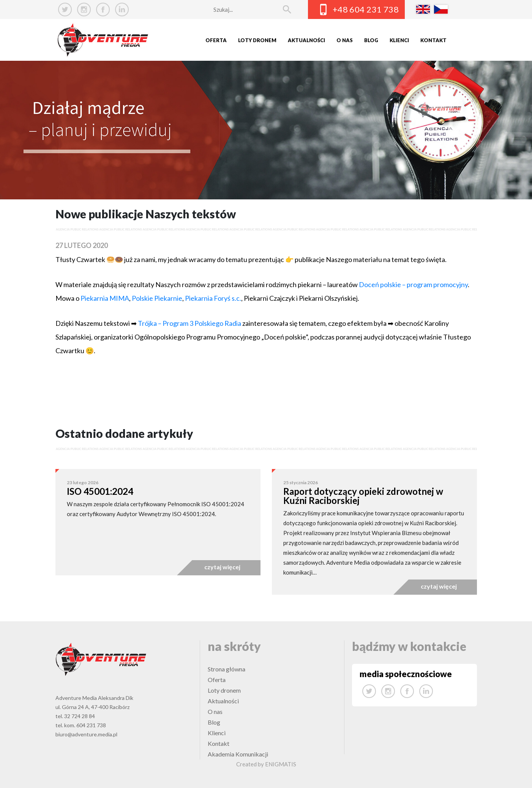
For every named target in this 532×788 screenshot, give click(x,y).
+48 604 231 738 (366, 9)
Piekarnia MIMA (105, 298)
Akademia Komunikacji (238, 754)
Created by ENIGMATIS (266, 764)
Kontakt (433, 40)
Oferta (216, 40)
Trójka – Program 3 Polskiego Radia (190, 323)
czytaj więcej (222, 567)
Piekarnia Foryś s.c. (213, 298)
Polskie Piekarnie (157, 298)
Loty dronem (257, 40)
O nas (345, 40)
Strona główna (227, 669)
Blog (371, 40)
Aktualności (306, 40)
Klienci (399, 40)
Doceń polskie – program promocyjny (413, 284)
